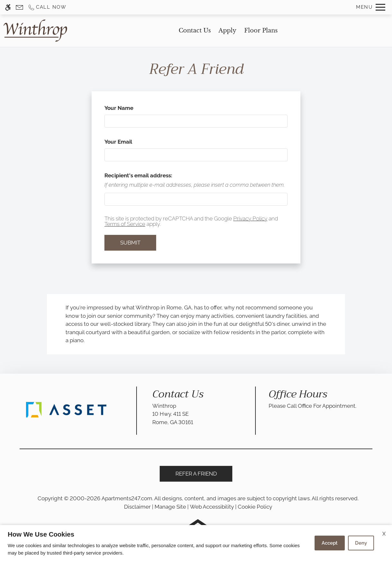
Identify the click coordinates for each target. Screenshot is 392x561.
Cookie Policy (255, 507)
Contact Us (195, 31)
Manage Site (170, 507)
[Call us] (47, 7)
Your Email (130, 142)
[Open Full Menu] (371, 7)
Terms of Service (125, 224)
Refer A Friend (196, 474)
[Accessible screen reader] (8, 7)
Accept (330, 543)
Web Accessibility (212, 507)
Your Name (130, 108)
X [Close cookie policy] (384, 534)
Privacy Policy (250, 218)
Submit (130, 243)
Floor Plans (261, 31)
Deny (361, 543)
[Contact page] (19, 7)
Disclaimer (137, 507)
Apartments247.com (127, 498)
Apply (227, 31)
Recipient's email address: (138, 175)
